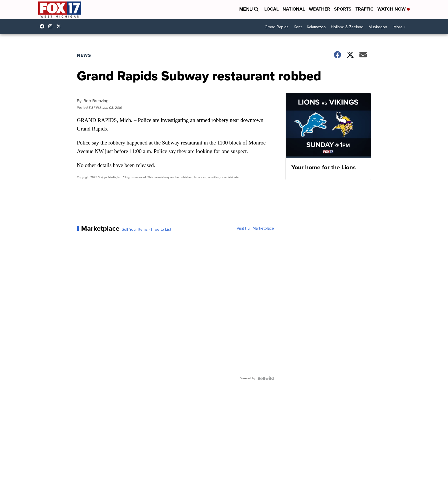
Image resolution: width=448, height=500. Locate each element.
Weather (319, 9)
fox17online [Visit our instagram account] (52, 26)
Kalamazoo (316, 27)
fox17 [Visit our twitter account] (60, 26)
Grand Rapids (277, 27)
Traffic (364, 9)
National (294, 9)
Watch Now (394, 9)
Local (271, 9)
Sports (343, 9)
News (84, 55)
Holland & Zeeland (347, 27)
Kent (298, 27)
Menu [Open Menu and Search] (249, 9)
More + (400, 27)
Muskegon (378, 27)
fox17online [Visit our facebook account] (43, 26)
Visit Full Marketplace (255, 228)
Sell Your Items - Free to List (146, 230)
